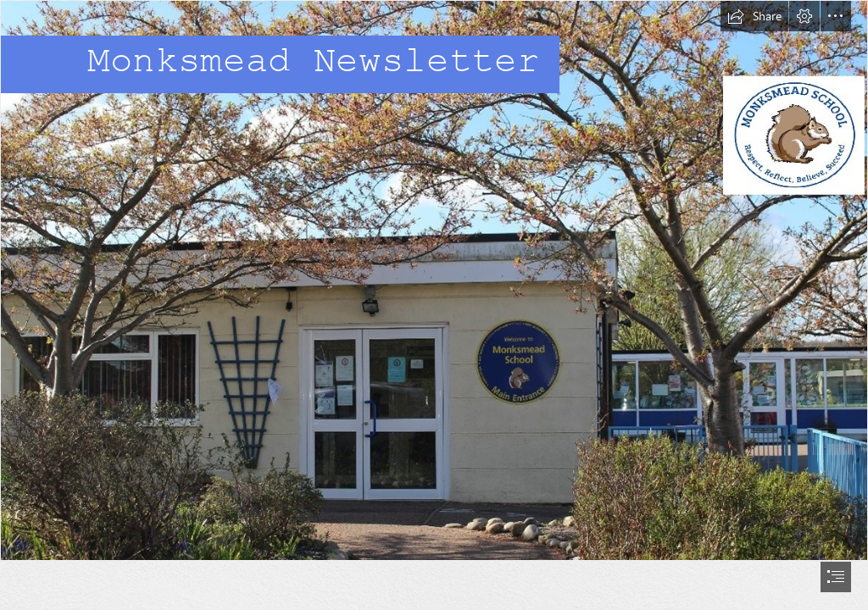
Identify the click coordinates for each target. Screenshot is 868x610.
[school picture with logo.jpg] (434, 280)
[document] (434, 305)
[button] (754, 16)
